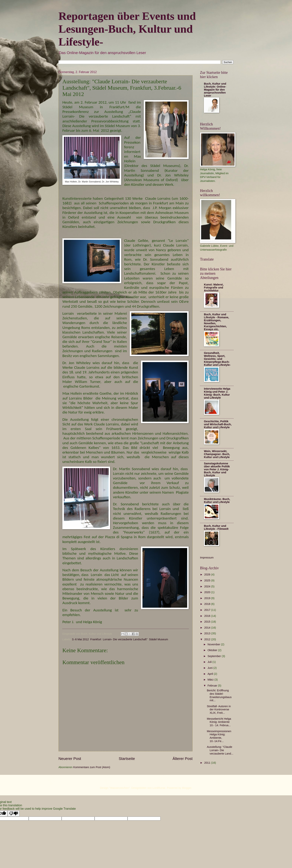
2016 (208, 616)
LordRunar (159, 788)
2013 (208, 633)
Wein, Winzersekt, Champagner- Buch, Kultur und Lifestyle (217, 454)
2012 (208, 639)
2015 (208, 622)
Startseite (127, 759)
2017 (208, 610)
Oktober (213, 650)
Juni (210, 668)
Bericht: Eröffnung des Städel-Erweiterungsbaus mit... (219, 695)
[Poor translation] (14, 813)
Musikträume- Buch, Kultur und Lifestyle (217, 501)
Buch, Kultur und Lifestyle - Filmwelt (216, 527)
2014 (208, 628)
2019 (208, 598)
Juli (210, 662)
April (211, 674)
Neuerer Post (70, 759)
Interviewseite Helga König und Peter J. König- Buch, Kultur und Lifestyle (217, 393)
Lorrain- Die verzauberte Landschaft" (125, 639)
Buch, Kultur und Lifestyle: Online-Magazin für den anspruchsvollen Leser (215, 90)
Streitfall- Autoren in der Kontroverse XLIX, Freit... (219, 710)
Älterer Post (182, 759)
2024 (208, 586)
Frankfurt (96, 639)
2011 (208, 763)
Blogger (187, 788)
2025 (208, 580)
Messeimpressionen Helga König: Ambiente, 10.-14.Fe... (219, 736)
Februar (213, 686)
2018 (208, 604)
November (214, 644)
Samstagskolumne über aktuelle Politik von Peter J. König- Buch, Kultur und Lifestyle (217, 469)
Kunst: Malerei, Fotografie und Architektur (214, 288)
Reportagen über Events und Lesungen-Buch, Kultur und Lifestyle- (127, 29)
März (211, 680)
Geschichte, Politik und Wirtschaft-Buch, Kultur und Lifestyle (218, 424)
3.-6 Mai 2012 (80, 639)
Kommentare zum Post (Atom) (92, 767)
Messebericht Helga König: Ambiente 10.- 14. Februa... (219, 722)
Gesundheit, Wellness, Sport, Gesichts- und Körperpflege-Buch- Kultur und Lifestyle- (217, 359)
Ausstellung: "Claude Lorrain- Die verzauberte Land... (220, 750)
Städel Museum (158, 639)
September (215, 656)
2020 (208, 592)
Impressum (207, 558)
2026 (208, 575)
